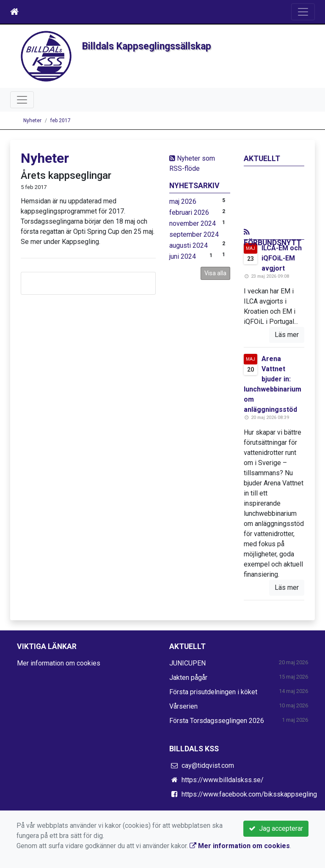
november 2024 (193, 223)
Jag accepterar (276, 828)
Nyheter (32, 120)
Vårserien (183, 706)
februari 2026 (189, 212)
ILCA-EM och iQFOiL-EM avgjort (282, 258)
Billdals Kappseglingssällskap (147, 46)
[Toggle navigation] (303, 12)
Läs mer (287, 335)
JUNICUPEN (187, 663)
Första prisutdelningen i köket (213, 692)
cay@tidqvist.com (208, 765)
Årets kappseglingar (66, 175)
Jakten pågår (188, 678)
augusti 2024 (189, 245)
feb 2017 (61, 120)
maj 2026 (183, 201)
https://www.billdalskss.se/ (223, 780)
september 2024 (194, 234)
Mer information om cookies (59, 663)
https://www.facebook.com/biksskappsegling (249, 794)
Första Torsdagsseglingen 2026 (217, 721)
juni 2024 (183, 256)
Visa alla (215, 273)
